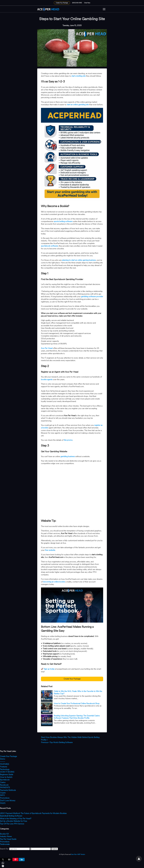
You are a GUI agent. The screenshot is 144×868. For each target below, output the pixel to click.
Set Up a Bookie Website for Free (14, 821)
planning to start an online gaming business (79, 260)
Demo (3, 759)
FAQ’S (3, 803)
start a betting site (79, 76)
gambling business (68, 456)
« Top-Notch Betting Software (57, 742)
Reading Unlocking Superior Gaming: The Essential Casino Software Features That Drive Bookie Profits (77, 717)
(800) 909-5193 (77, 3)
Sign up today (49, 669)
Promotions (5, 798)
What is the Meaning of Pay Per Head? (16, 819)
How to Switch (6, 777)
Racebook (4, 785)
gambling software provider (92, 296)
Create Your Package (62, 3)
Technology (5, 769)
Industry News (6, 836)
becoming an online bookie (54, 582)
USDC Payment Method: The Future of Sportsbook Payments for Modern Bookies (33, 813)
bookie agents (47, 379)
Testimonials (5, 844)
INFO (2, 795)
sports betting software (63, 221)
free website (50, 550)
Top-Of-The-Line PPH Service (12, 824)
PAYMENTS (5, 788)
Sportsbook (5, 780)
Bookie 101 (4, 834)
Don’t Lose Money (8, 801)
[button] (104, 9)
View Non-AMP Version (78, 854)
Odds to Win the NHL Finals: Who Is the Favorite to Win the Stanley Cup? (78, 692)
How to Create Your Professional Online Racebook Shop (77, 703)
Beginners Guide (7, 774)
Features (4, 767)
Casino (3, 782)
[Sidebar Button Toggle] (104, 9)
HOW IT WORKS (7, 772)
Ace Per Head (47, 348)
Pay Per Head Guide (8, 839)
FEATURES (5, 764)
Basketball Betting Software (11, 816)
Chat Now (87, 3)
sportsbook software (49, 246)
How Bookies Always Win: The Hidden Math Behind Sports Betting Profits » (70, 739)
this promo (68, 440)
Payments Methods (8, 790)
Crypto (3, 793)
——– (3, 761)
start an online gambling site (78, 105)
